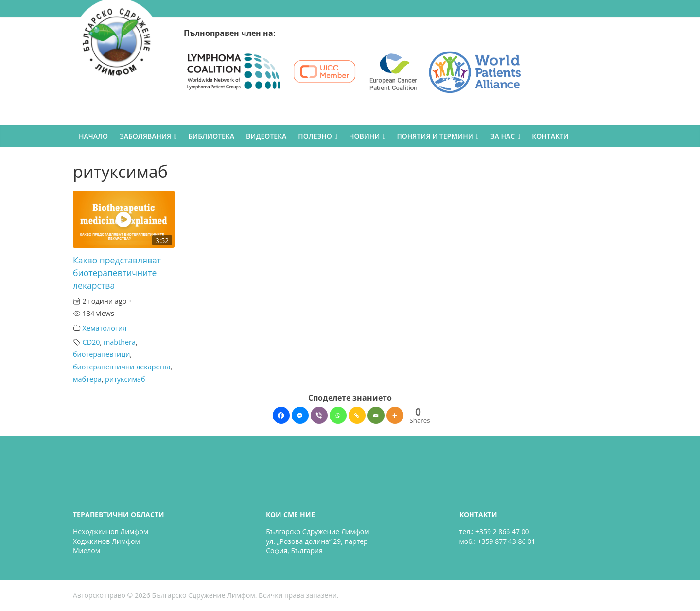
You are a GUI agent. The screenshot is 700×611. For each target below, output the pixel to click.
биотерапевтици (101, 354)
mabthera (120, 342)
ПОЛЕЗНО (315, 136)
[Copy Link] (357, 415)
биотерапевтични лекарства (122, 367)
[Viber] (319, 415)
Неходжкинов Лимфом (111, 532)
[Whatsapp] (338, 415)
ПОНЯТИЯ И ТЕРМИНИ (435, 136)
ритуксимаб (125, 379)
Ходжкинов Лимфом (106, 541)
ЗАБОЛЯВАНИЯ (145, 136)
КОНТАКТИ (550, 136)
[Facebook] (281, 415)
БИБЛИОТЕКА (211, 136)
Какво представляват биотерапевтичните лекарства (117, 273)
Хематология (105, 328)
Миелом (87, 550)
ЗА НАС (503, 136)
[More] (395, 415)
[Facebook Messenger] (300, 415)
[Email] (376, 415)
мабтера (87, 379)
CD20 (91, 342)
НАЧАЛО (93, 136)
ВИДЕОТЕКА (266, 136)
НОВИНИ (364, 136)
